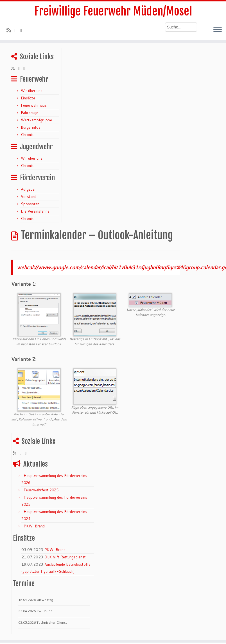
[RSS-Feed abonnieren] (11, 30)
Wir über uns (32, 91)
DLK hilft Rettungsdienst (65, 557)
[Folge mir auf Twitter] (17, 30)
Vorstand (29, 197)
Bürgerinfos (31, 127)
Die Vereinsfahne (35, 211)
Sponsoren (30, 204)
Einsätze (28, 98)
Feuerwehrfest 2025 (41, 490)
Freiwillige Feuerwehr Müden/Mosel (113, 11)
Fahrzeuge (30, 113)
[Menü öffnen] (218, 30)
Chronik (27, 135)
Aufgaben (29, 189)
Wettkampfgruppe (36, 120)
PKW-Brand (34, 526)
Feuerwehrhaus (34, 105)
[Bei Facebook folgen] (23, 30)
